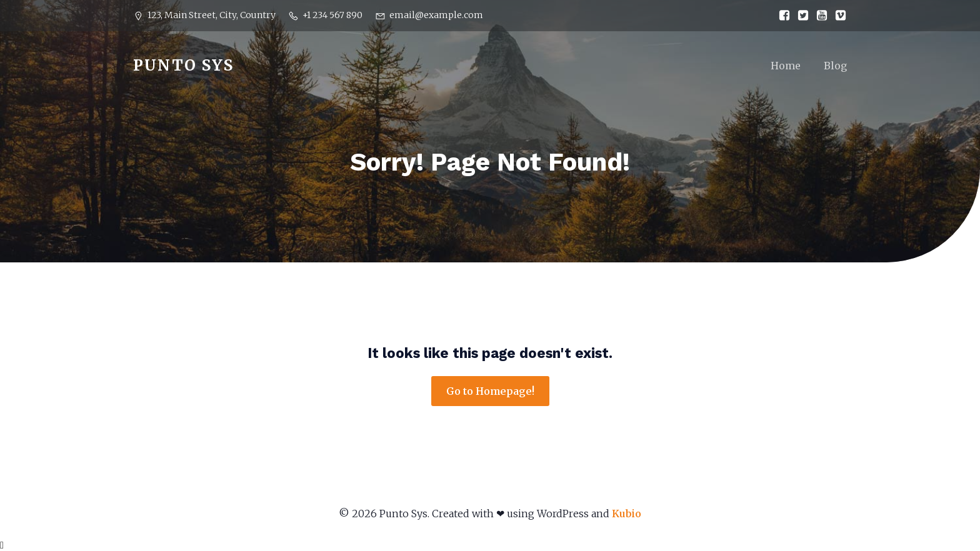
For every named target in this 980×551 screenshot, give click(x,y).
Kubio (627, 514)
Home (786, 66)
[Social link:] (781, 16)
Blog (835, 66)
